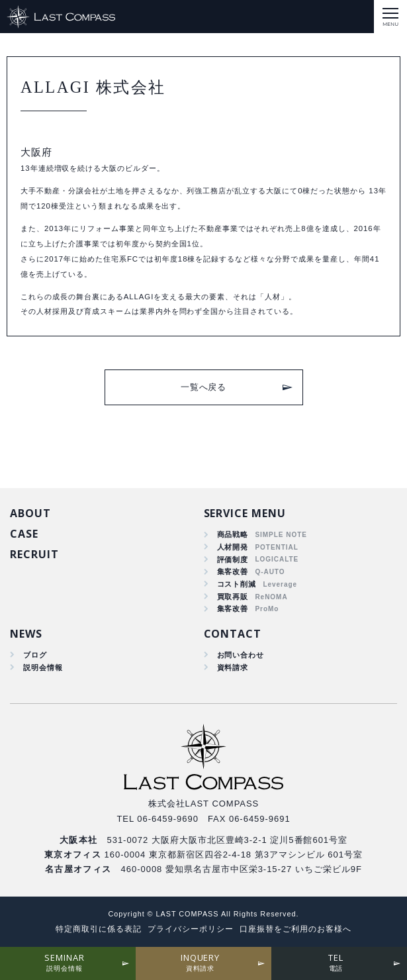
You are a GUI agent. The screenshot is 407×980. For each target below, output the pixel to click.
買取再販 (233, 597)
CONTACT (233, 634)
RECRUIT (34, 554)
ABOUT (30, 513)
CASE (24, 534)
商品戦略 (233, 534)
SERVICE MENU (245, 513)
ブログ (35, 655)
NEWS (26, 634)
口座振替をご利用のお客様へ (295, 929)
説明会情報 (43, 667)
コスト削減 (237, 584)
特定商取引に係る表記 (99, 929)
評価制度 (233, 560)
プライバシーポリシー (191, 929)
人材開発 (233, 547)
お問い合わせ (241, 655)
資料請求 (233, 667)
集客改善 (233, 571)
